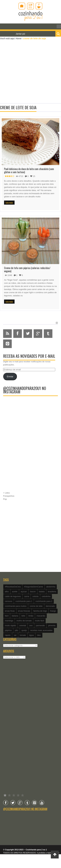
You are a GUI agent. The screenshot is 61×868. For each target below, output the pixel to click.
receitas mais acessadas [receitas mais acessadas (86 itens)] (41, 630)
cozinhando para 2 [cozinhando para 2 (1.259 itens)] (44, 601)
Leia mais (9, 203)
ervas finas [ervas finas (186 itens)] (10, 611)
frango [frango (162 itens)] (53, 611)
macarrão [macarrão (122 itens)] (41, 616)
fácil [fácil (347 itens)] (7, 616)
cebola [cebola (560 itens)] (35, 596)
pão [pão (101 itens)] (17, 630)
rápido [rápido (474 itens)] (8, 635)
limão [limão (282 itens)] (31, 616)
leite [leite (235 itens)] (23, 616)
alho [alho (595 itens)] (7, 592)
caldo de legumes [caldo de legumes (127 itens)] (13, 596)
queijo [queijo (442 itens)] (24, 630)
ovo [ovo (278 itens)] (31, 625)
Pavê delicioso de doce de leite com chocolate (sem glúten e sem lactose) (29, 171)
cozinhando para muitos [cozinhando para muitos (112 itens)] (16, 606)
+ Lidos (6, 493)
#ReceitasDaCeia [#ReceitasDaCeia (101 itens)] (13, 587)
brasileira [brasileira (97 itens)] (52, 592)
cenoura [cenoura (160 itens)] (9, 601)
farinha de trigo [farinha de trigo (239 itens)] (40, 611)
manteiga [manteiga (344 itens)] (9, 621)
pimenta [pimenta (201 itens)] (52, 625)
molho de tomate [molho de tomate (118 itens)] (24, 621)
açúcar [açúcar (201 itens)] (24, 592)
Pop (5, 499)
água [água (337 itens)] (32, 635)
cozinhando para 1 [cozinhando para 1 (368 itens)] (24, 601)
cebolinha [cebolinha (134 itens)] (46, 596)
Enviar (10, 377)
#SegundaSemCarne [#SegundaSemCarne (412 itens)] (33, 587)
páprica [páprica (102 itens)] (8, 630)
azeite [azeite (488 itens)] (15, 592)
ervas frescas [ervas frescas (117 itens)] (24, 611)
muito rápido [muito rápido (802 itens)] (10, 625)
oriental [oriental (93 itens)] (23, 625)
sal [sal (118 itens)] (15, 635)
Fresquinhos (9, 496)
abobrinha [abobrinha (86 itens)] (51, 587)
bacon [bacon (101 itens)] (33, 592)
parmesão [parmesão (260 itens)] (40, 625)
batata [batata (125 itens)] (42, 592)
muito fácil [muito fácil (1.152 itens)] (39, 621)
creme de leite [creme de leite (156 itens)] (36, 606)
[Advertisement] (29, 71)
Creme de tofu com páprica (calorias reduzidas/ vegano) (27, 270)
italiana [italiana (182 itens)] (15, 616)
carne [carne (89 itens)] (27, 596)
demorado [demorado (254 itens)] (50, 606)
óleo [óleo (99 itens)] (39, 635)
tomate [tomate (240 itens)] (23, 635)
